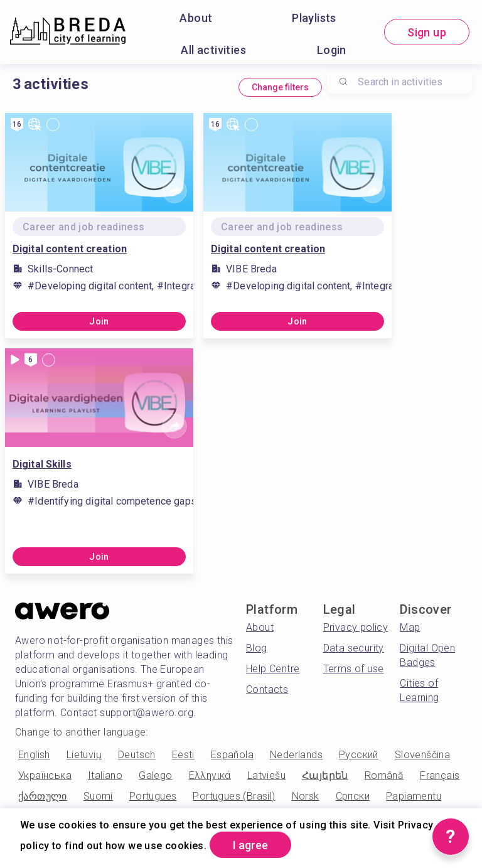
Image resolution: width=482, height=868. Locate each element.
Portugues (153, 796)
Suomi (98, 796)
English (34, 755)
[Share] (174, 191)
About (196, 18)
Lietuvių (84, 755)
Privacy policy (356, 627)
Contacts (267, 689)
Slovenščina (422, 755)
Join (99, 321)
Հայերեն (325, 775)
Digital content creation (70, 249)
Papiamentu (414, 796)
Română (384, 775)
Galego (155, 775)
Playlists (314, 18)
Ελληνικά (210, 775)
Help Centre (273, 669)
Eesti (183, 755)
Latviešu (266, 775)
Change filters (280, 87)
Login (332, 50)
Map (410, 627)
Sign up (427, 32)
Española (232, 755)
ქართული (43, 796)
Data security (354, 648)
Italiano (105, 775)
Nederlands (296, 755)
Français (440, 775)
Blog (257, 648)
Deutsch (137, 755)
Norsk (306, 796)
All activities (213, 50)
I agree (250, 845)
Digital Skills (42, 464)
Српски (353, 796)
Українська (45, 775)
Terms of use (354, 669)
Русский (359, 755)
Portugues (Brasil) (234, 796)
